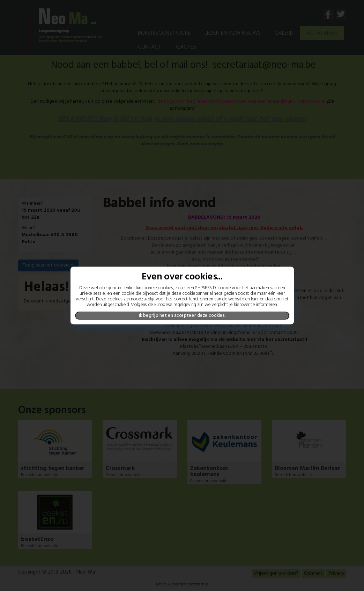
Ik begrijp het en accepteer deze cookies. (182, 315)
